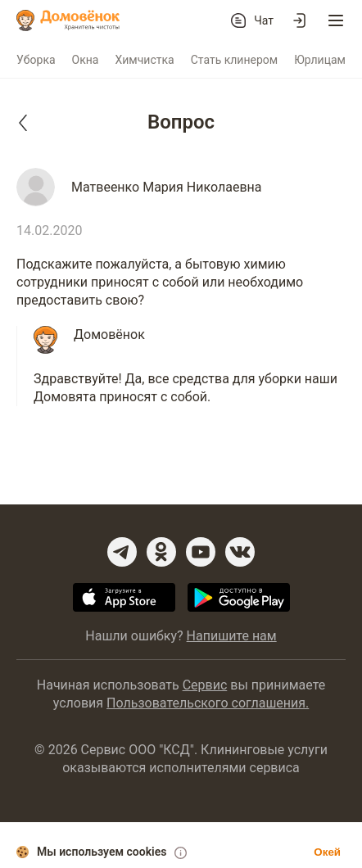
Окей (327, 852)
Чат (264, 20)
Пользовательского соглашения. (208, 703)
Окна (86, 60)
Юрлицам (320, 60)
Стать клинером (235, 60)
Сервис (205, 685)
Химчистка (144, 60)
